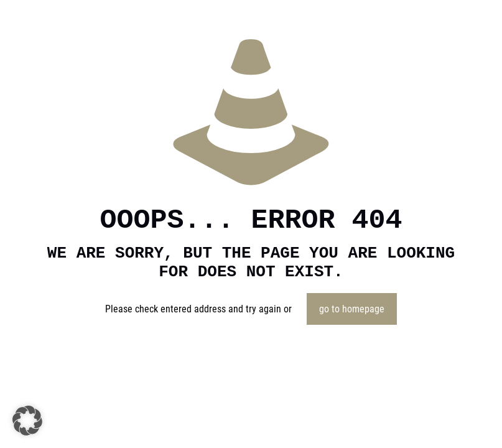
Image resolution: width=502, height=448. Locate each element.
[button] (27, 421)
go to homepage (352, 309)
